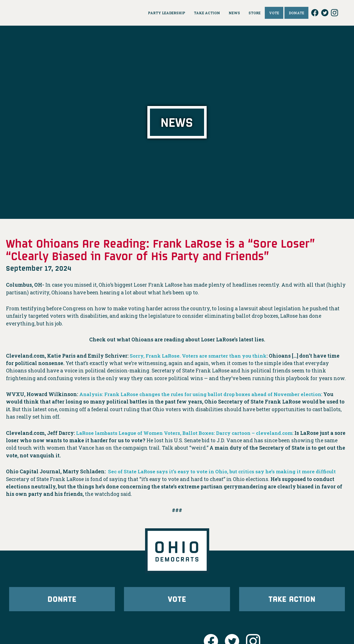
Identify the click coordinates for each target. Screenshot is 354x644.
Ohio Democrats (52, 13)
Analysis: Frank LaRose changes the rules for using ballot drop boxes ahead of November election (206, 394)
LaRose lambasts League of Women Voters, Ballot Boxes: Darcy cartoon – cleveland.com (189, 433)
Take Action (292, 601)
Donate (62, 601)
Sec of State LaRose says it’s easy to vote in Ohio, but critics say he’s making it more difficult (226, 471)
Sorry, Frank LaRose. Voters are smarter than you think (201, 356)
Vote (177, 601)
